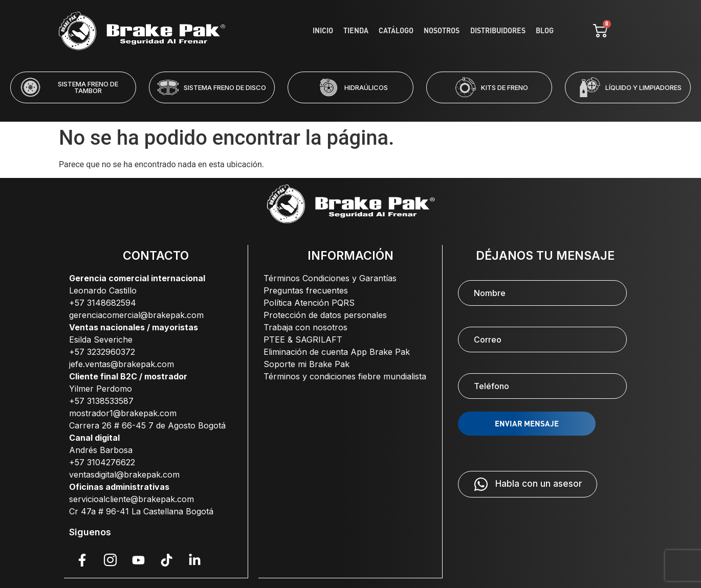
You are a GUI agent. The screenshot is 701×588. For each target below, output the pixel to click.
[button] (309, 110)
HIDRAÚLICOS (366, 87)
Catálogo (404, 31)
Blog (545, 31)
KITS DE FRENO (505, 87)
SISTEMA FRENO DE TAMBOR (88, 87)
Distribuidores (501, 31)
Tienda (366, 31)
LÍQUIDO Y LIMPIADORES (643, 87)
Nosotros (447, 31)
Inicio (335, 31)
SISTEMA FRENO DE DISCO (225, 87)
